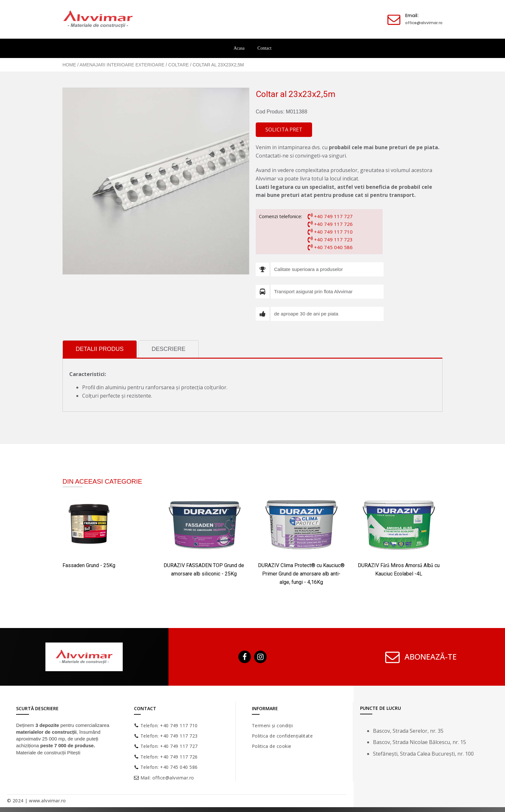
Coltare (178, 65)
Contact (264, 48)
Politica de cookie (272, 746)
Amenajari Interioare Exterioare (122, 65)
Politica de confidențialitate (282, 736)
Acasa (239, 48)
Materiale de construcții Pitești (48, 753)
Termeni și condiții (272, 725)
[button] (284, 130)
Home (69, 65)
